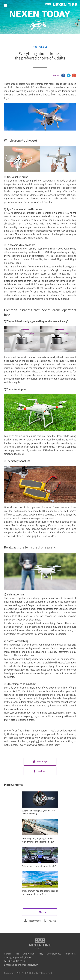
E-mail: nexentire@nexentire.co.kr (21, 965)
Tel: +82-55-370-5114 (14, 961)
